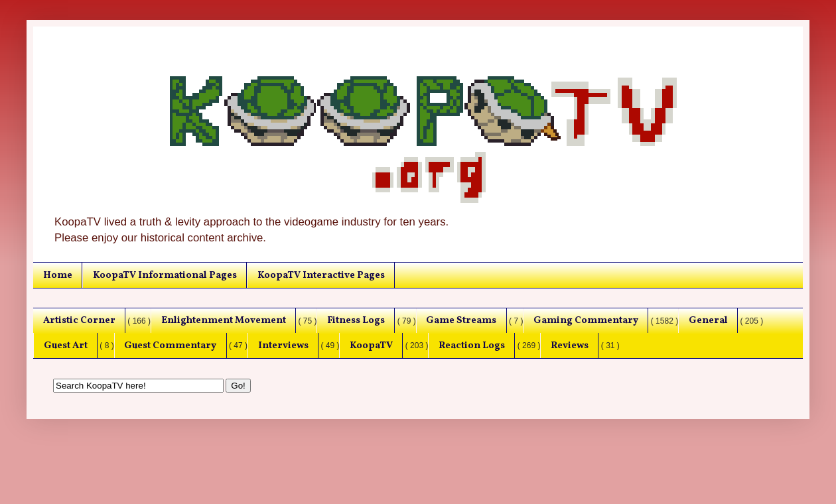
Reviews (570, 346)
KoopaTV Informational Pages (165, 275)
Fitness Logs (356, 320)
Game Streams (461, 320)
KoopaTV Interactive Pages (321, 275)
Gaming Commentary (586, 320)
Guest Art (66, 346)
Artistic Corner (79, 320)
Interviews (283, 346)
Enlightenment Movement (224, 320)
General (708, 320)
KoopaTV (371, 346)
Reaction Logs (472, 346)
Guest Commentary (170, 346)
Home (58, 275)
